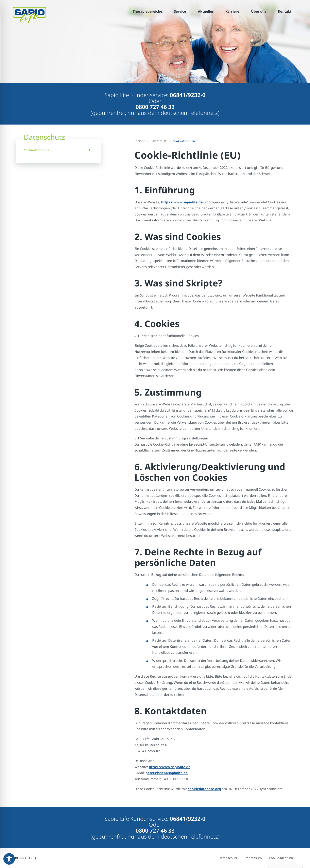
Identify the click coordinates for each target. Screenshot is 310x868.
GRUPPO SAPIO (24, 858)
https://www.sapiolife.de (182, 202)
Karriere (232, 11)
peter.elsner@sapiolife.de (167, 773)
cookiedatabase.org (204, 789)
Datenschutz (228, 858)
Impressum (253, 858)
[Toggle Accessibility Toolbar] (9, 859)
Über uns (259, 11)
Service (180, 11)
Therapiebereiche (147, 11)
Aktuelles (206, 11)
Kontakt (285, 11)
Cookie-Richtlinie (37, 150)
